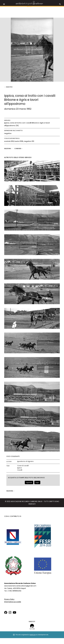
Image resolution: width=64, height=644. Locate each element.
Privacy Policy (9, 599)
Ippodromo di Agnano (25, 461)
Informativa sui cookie (13, 602)
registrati (29, 482)
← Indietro (8, 87)
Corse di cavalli (23, 466)
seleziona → (9, 149)
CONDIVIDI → (19, 149)
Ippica (19, 468)
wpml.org (33, 635)
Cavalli (20, 470)
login (37, 482)
